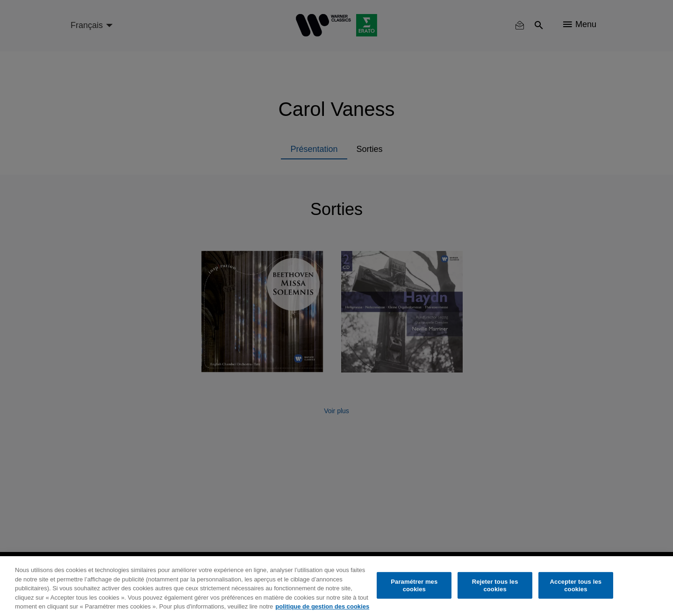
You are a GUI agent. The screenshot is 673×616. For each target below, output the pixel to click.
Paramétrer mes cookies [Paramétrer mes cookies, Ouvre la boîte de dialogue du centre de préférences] (414, 585)
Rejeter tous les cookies (495, 585)
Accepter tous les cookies (576, 585)
